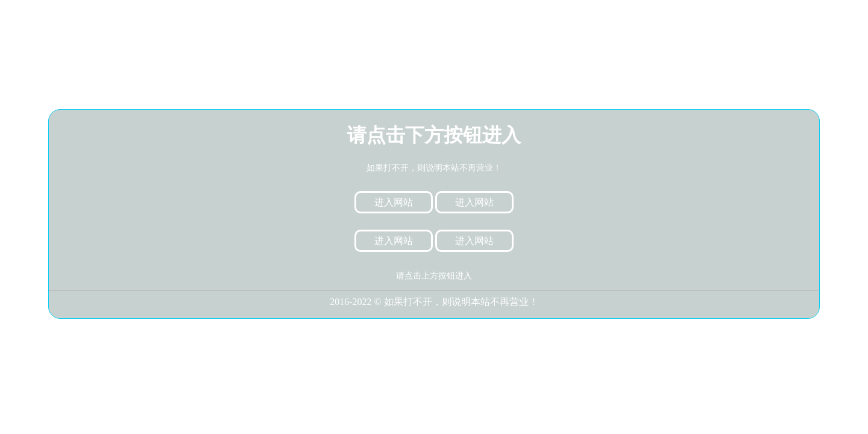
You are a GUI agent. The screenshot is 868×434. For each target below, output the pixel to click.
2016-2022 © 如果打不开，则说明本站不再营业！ (434, 302)
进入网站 (394, 202)
